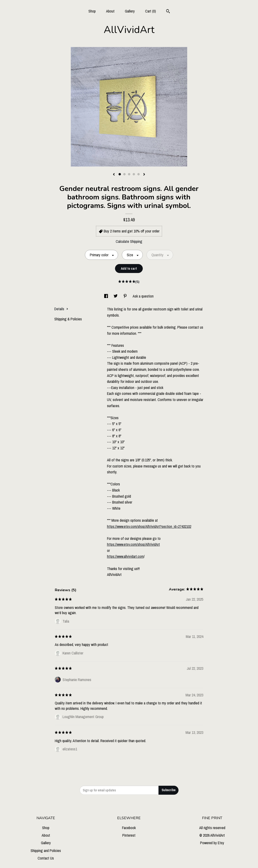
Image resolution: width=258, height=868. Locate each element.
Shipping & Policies (68, 319)
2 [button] (124, 174)
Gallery (130, 11)
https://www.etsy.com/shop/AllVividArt (133, 544)
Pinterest (129, 835)
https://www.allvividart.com (125, 556)
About (110, 11)
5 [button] (139, 174)
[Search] (168, 12)
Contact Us (46, 858)
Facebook (129, 828)
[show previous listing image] (114, 175)
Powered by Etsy (212, 843)
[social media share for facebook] (107, 296)
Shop (92, 11)
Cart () (151, 11)
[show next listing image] (144, 175)
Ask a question (143, 296)
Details (61, 309)
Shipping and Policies (46, 851)
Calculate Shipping (129, 241)
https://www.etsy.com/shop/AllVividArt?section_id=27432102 (149, 526)
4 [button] (134, 174)
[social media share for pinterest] (126, 296)
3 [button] (129, 174)
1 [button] (120, 174)
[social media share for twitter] (116, 296)
